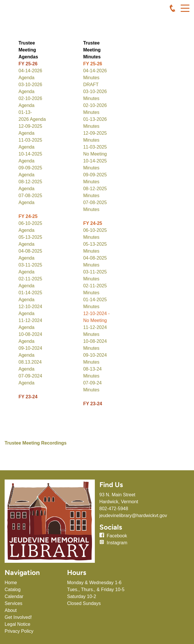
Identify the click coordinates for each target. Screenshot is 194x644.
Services (13, 603)
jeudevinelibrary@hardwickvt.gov (133, 516)
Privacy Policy (19, 631)
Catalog (13, 590)
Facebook (117, 536)
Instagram (117, 543)
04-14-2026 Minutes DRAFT (95, 78)
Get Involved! (18, 617)
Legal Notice (17, 624)
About (11, 610)
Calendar (14, 596)
